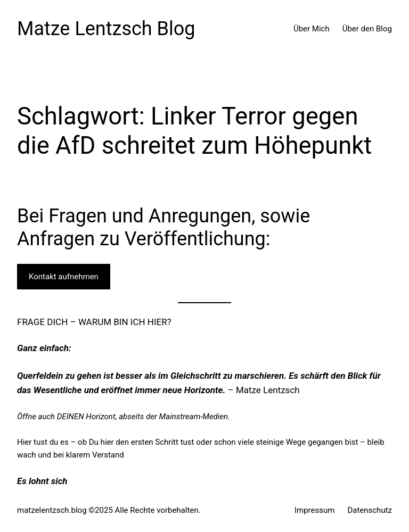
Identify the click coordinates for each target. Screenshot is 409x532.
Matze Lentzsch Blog (106, 29)
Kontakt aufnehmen (64, 277)
